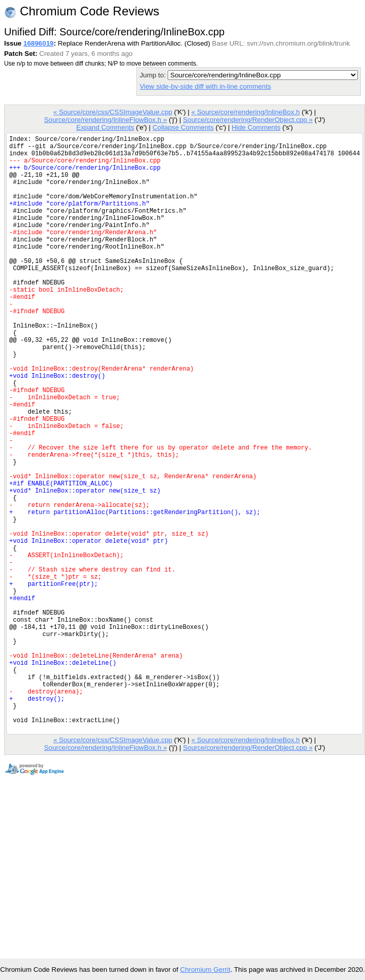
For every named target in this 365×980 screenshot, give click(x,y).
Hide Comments (256, 127)
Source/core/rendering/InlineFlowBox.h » (106, 120)
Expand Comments (105, 127)
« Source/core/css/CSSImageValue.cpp (113, 112)
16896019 (39, 43)
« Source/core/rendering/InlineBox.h (246, 112)
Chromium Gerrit (205, 969)
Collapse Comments (183, 127)
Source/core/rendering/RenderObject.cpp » (248, 120)
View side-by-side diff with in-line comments (205, 86)
